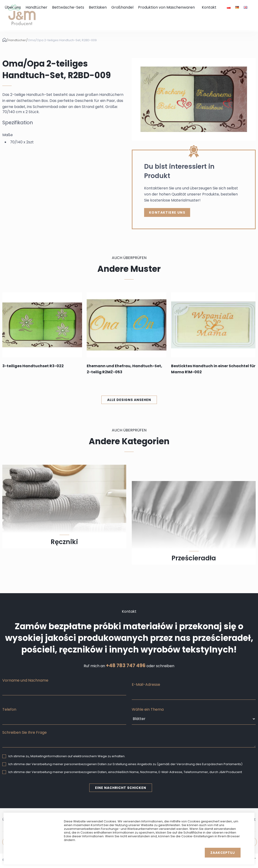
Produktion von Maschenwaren (166, 7)
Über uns (13, 7)
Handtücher (36, 7)
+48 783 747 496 (126, 666)
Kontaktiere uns (167, 212)
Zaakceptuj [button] (223, 853)
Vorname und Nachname (25, 680)
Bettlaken (98, 7)
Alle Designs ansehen (129, 400)
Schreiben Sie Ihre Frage (25, 732)
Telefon (9, 709)
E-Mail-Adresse (146, 685)
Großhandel (122, 7)
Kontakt (209, 7)
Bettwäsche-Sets (68, 7)
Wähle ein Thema (148, 709)
